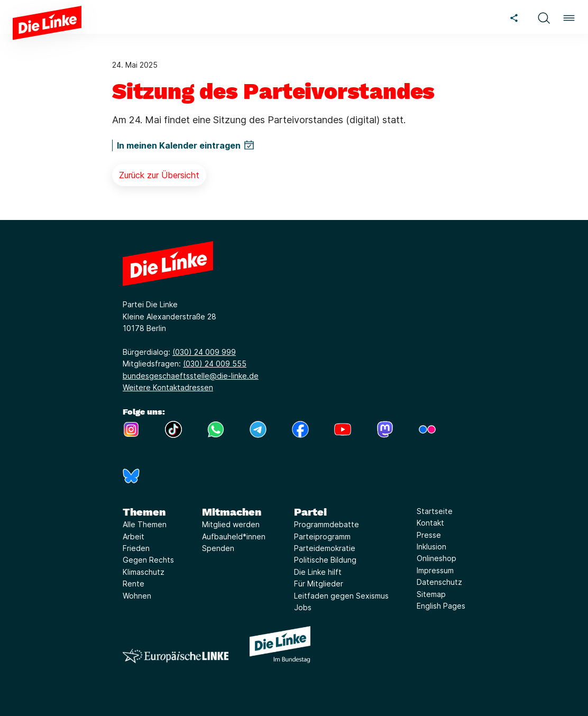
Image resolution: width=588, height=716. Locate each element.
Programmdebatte (327, 524)
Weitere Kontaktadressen (168, 387)
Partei (310, 512)
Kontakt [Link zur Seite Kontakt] (430, 523)
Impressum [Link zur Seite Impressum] (435, 570)
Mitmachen (232, 512)
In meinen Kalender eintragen (179, 145)
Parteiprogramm (322, 536)
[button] (544, 17)
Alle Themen (145, 524)
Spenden (218, 548)
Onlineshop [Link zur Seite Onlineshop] (437, 558)
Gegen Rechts (148, 560)
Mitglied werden (231, 524)
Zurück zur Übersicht (159, 175)
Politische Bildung (325, 560)
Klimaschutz (144, 572)
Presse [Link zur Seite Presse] (429, 535)
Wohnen (137, 596)
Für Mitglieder (319, 584)
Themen (144, 512)
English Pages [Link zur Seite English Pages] (441, 606)
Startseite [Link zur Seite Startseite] (435, 511)
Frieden (136, 548)
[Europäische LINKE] (176, 656)
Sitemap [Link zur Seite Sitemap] (431, 594)
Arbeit (134, 536)
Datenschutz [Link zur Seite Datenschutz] (439, 582)
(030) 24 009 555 (215, 364)
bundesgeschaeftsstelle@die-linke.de (191, 376)
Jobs (303, 607)
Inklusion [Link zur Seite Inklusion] (431, 547)
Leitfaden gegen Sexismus (341, 596)
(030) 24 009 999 (204, 352)
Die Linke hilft (318, 572)
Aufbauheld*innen (234, 536)
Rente (134, 584)
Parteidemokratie (325, 548)
